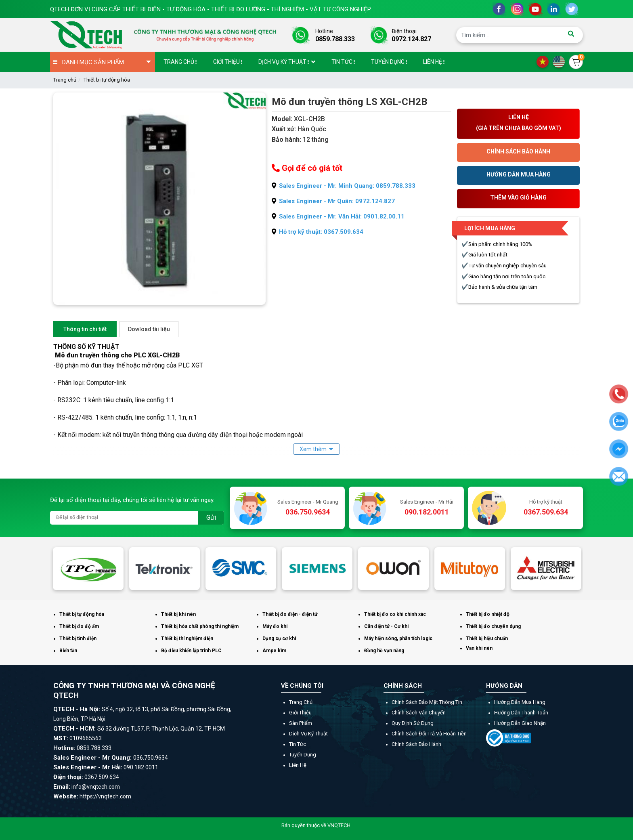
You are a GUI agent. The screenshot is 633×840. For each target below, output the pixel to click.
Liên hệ (298, 765)
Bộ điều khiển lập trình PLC (191, 651)
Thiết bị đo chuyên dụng (493, 626)
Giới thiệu (300, 713)
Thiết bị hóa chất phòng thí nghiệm (200, 626)
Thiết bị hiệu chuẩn (487, 638)
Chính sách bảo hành (416, 744)
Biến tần (68, 651)
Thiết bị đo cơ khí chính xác (395, 614)
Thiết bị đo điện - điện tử (290, 614)
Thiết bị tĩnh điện (78, 638)
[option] (88, 569)
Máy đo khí (275, 626)
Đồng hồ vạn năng (384, 651)
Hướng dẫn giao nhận (520, 723)
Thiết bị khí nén (178, 614)
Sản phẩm (301, 723)
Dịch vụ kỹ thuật (308, 734)
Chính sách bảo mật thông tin (427, 702)
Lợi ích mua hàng (490, 228)
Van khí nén (479, 648)
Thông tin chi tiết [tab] (85, 329)
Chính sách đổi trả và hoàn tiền (429, 734)
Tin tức (298, 744)
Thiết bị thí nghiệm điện (187, 638)
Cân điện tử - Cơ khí (386, 626)
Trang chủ (65, 80)
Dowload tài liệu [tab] (149, 329)
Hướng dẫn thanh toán (521, 713)
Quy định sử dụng (413, 723)
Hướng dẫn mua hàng (520, 702)
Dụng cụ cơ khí (279, 638)
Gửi (211, 518)
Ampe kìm (274, 651)
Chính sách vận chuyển (419, 713)
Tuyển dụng (303, 755)
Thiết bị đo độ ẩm (79, 626)
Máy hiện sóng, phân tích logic (398, 638)
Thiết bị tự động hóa (107, 80)
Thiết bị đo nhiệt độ (488, 614)
